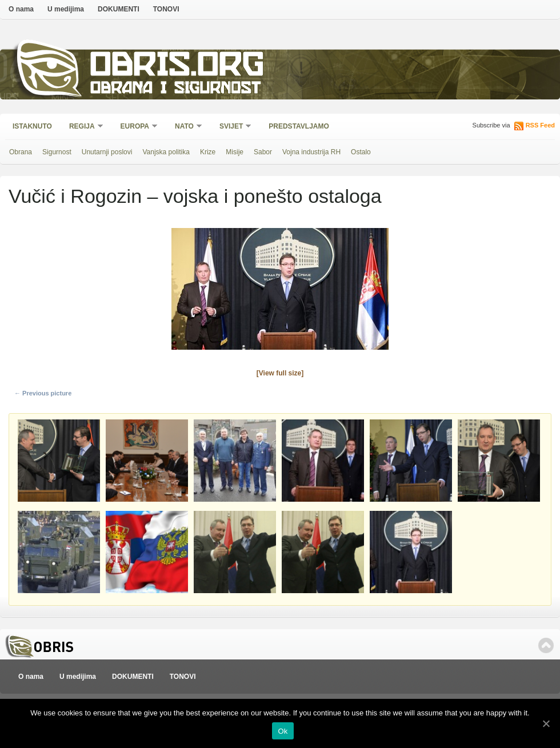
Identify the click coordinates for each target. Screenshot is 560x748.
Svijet (232, 127)
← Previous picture (43, 393)
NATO (185, 127)
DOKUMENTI (119, 9)
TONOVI (166, 9)
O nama (21, 9)
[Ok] (546, 723)
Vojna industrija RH (311, 152)
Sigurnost (57, 152)
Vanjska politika (166, 152)
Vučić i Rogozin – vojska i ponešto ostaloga (195, 196)
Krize (208, 152)
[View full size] (280, 373)
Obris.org (177, 67)
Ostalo (361, 152)
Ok (283, 731)
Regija (83, 127)
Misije (235, 152)
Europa (135, 127)
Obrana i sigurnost (175, 89)
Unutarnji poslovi (107, 152)
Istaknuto (32, 126)
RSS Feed (540, 125)
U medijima (66, 9)
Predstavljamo (299, 126)
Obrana (21, 152)
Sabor (263, 152)
